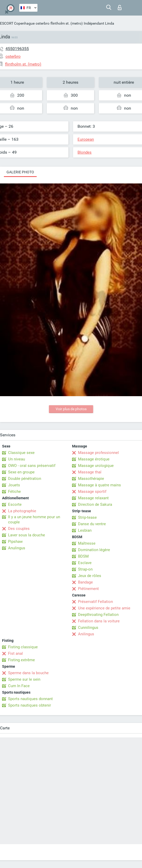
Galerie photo (20, 172)
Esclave (85, 563)
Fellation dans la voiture (99, 621)
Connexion (120, 8)
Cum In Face (19, 686)
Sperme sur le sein (24, 679)
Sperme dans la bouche (28, 673)
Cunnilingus (88, 628)
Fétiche (14, 492)
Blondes (85, 152)
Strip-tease (87, 517)
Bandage (85, 582)
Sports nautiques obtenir (30, 705)
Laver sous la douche (27, 535)
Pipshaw (15, 542)
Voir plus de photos (71, 409)
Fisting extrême (21, 660)
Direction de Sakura (95, 504)
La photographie (22, 511)
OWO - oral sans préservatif (32, 466)
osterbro (43, 23)
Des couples (19, 529)
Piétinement (88, 589)
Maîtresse (87, 543)
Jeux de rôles (90, 576)
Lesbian (85, 530)
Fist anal (15, 653)
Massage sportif (92, 492)
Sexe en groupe (21, 472)
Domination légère (94, 550)
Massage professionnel (98, 453)
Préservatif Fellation (95, 602)
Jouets (14, 485)
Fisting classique (23, 647)
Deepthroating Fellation (98, 615)
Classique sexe (21, 453)
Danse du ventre (92, 524)
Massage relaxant (93, 498)
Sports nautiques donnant (30, 699)
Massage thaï (90, 472)
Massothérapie (91, 479)
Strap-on (85, 569)
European (86, 139)
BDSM (83, 556)
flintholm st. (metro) (67, 23)
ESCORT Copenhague (17, 23)
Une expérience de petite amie (104, 608)
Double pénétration (25, 479)
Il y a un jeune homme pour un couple (34, 520)
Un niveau (17, 459)
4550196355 (17, 49)
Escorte (15, 504)
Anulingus (17, 548)
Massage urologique (96, 466)
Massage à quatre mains (99, 485)
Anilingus (86, 634)
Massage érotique (94, 459)
